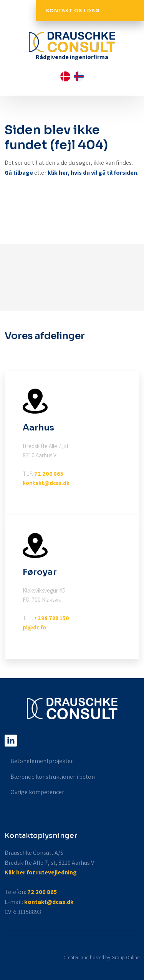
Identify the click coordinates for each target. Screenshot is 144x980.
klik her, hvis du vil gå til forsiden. (93, 173)
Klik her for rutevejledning (41, 872)
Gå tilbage (19, 173)
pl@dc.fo (34, 627)
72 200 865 (49, 474)
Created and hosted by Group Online (101, 958)
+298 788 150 (52, 618)
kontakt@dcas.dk (46, 483)
